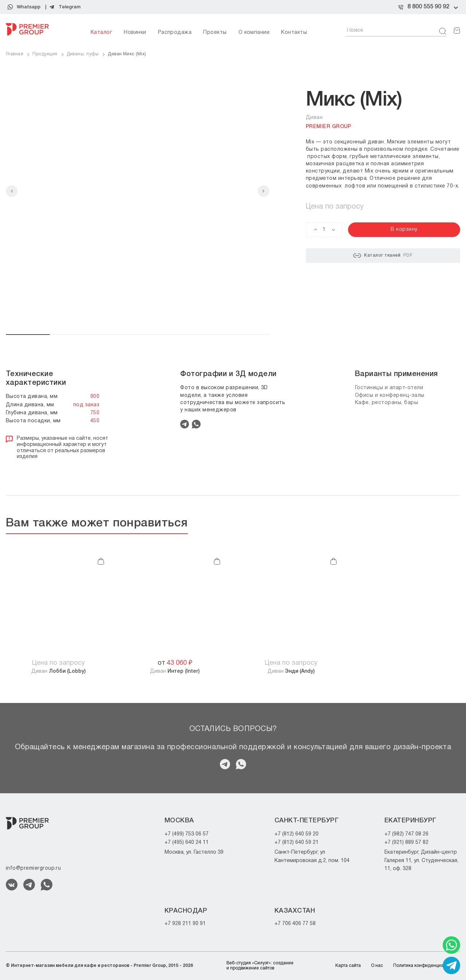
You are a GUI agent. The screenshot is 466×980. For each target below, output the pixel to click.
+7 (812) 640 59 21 (297, 843)
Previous (12, 191)
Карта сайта (348, 966)
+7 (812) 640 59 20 (297, 834)
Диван (58, 671)
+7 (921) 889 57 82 (406, 843)
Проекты (215, 33)
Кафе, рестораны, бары (387, 403)
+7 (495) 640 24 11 (187, 843)
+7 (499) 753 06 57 (187, 834)
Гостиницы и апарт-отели (389, 388)
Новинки (135, 33)
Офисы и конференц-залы (390, 396)
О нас (377, 966)
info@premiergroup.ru (33, 868)
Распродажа (175, 33)
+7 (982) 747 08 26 (406, 834)
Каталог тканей (383, 256)
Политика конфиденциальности (427, 966)
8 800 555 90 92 (428, 7)
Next (264, 191)
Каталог (101, 33)
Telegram (70, 7)
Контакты (294, 33)
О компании (254, 33)
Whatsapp (29, 7)
